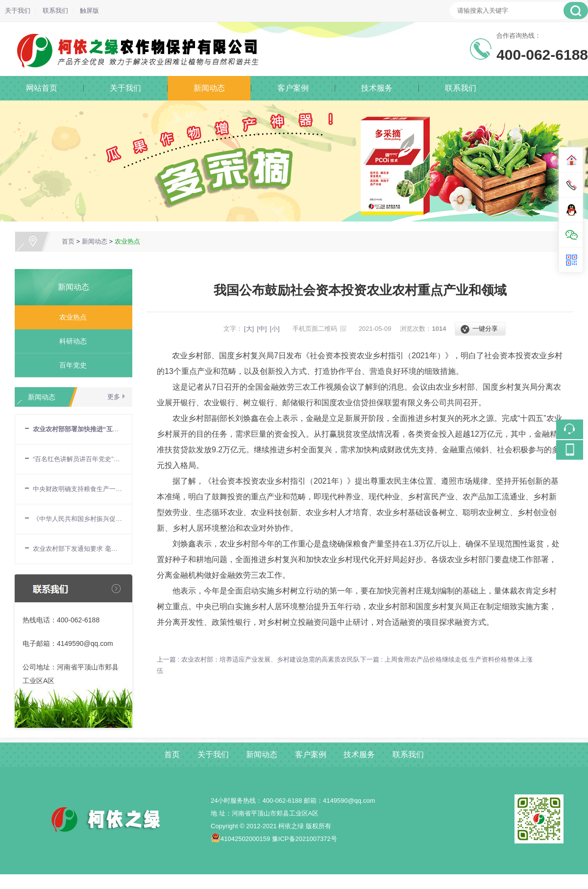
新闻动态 (209, 88)
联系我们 (55, 11)
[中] (262, 329)
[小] (274, 329)
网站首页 (42, 88)
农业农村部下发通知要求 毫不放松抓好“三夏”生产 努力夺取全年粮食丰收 (77, 549)
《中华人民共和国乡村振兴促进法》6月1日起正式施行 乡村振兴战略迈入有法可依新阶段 (77, 519)
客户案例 (293, 88)
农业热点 (127, 241)
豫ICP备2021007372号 (305, 839)
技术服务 (377, 88)
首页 (68, 241)
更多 (114, 397)
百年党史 (70, 365)
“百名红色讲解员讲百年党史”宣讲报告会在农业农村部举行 (77, 459)
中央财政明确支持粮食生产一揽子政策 (77, 489)
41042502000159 (240, 839)
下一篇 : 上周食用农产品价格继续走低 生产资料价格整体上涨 (446, 659)
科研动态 (70, 341)
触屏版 (89, 11)
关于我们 (18, 11)
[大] (249, 329)
